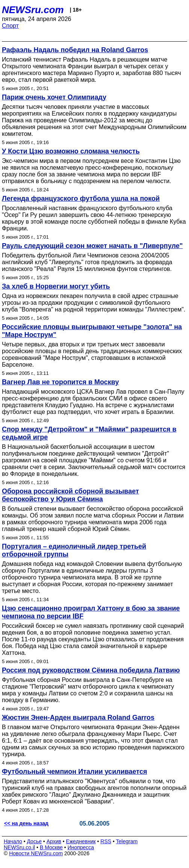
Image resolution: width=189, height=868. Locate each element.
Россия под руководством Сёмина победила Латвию (91, 670)
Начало (13, 841)
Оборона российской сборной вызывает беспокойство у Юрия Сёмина (70, 495)
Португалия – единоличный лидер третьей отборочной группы (74, 550)
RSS (106, 841)
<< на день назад (26, 823)
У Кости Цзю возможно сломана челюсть (71, 151)
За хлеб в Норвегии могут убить (56, 286)
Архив (54, 841)
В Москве (51, 847)
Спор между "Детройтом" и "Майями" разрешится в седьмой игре (89, 433)
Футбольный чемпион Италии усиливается (74, 772)
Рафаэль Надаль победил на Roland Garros (75, 50)
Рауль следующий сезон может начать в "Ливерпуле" (92, 246)
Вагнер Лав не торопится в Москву (60, 382)
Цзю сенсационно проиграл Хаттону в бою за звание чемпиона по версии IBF (91, 612)
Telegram (127, 841)
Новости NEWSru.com (36, 853)
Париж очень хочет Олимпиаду (54, 97)
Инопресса (81, 847)
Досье (34, 841)
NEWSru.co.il (19, 847)
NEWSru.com (33, 10)
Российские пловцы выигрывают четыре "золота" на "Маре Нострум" (92, 331)
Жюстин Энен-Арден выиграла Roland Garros (78, 718)
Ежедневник (81, 841)
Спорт (10, 26)
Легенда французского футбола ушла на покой (81, 199)
